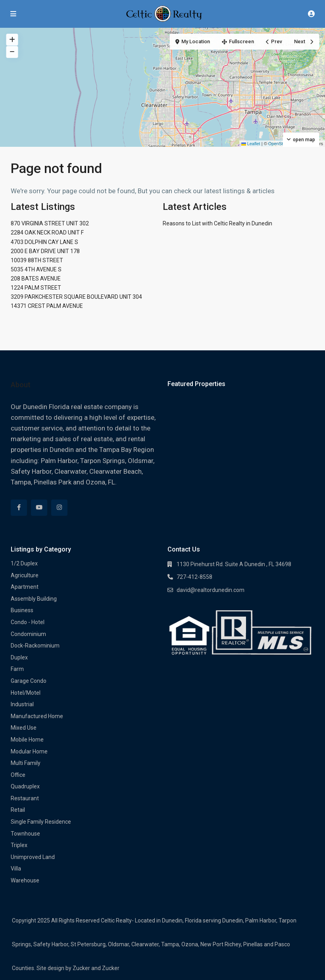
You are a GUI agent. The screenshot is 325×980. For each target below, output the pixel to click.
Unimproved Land (33, 857)
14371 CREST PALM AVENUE (47, 306)
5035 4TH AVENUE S (36, 269)
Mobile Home (27, 740)
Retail (18, 810)
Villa (16, 869)
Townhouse (25, 834)
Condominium (28, 634)
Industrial (22, 704)
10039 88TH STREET (37, 260)
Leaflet (251, 144)
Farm (17, 669)
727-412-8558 (194, 577)
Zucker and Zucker (96, 968)
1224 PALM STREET (36, 288)
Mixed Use (24, 728)
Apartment (25, 587)
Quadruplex (25, 786)
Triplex (19, 845)
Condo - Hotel (28, 622)
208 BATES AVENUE (36, 279)
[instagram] (59, 508)
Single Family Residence (41, 822)
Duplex (19, 657)
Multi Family (26, 763)
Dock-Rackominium (35, 646)
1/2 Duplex (24, 563)
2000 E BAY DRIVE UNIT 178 (45, 251)
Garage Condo (29, 681)
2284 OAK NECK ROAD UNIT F (47, 233)
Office (18, 775)
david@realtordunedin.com (211, 590)
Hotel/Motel (26, 693)
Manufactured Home (37, 716)
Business (22, 610)
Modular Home (29, 751)
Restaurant (25, 798)
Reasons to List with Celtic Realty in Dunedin (217, 223)
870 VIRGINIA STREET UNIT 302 (50, 223)
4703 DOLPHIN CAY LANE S (44, 242)
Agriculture (25, 575)
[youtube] (39, 508)
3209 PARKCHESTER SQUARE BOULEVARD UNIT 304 (76, 297)
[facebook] (19, 508)
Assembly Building (34, 599)
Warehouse (25, 880)
